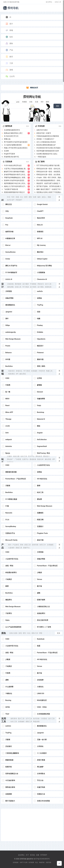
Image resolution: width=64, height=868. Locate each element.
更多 (28, 126)
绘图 (35, 197)
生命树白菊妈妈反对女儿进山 (47, 154)
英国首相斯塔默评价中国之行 (14, 192)
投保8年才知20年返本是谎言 (14, 180)
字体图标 (33, 284)
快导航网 (31, 862)
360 (42, 102)
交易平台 (25, 459)
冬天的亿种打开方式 (11, 136)
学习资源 (26, 287)
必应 (18, 102)
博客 (41, 633)
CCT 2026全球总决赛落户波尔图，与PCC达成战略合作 (49, 165)
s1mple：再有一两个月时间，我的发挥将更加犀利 (49, 177)
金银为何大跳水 (42, 130)
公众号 (10, 76)
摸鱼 (9, 43)
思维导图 (35, 545)
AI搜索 (24, 102)
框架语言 (12, 371)
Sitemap (44, 855)
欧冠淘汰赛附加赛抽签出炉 (46, 145)
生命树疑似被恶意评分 (12, 130)
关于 (27, 855)
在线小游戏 (13, 633)
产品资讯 (16, 545)
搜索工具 (29, 721)
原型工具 (28, 545)
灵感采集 (11, 284)
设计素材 (26, 284)
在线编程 (34, 371)
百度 (37, 102)
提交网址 (49, 2)
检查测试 (12, 374)
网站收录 (39, 456)
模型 (30, 197)
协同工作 (43, 545)
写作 (13, 197)
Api (17, 374)
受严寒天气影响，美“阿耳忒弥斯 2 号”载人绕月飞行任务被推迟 (49, 186)
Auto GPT (11, 200)
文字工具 (29, 719)
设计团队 (41, 287)
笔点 (37, 862)
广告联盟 (18, 459)
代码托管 (42, 371)
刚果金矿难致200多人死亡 (13, 133)
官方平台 (31, 456)
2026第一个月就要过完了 (45, 139)
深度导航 (48, 862)
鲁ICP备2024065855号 (42, 859)
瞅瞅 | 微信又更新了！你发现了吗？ (49, 189)
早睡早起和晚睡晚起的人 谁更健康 (16, 177)
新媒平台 (26, 548)
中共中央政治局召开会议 (13, 165)
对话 (9, 197)
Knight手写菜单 (9, 154)
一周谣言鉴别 (41, 157)
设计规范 (33, 287)
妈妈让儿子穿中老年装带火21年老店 (16, 186)
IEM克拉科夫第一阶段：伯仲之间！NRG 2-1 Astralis (49, 169)
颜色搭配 (11, 287)
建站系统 (23, 374)
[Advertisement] (32, 825)
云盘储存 (11, 548)
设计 (9, 24)
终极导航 (42, 862)
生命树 (6, 151)
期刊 (10, 545)
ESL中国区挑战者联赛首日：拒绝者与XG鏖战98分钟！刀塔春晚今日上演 (49, 180)
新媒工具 (19, 548)
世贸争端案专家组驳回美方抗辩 (48, 151)
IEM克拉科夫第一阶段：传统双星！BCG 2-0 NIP (49, 172)
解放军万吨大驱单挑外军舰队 (14, 172)
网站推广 (10, 459)
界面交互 (41, 284)
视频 (49, 197)
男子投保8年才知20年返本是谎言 (16, 142)
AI (8, 17)
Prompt (19, 200)
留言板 (32, 855)
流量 (38, 855)
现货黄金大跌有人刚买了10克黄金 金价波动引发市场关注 (49, 192)
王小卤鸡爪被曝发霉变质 (13, 145)
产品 (9, 50)
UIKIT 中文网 (24, 862)
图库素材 (18, 284)
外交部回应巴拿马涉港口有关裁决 (48, 148)
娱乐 (9, 57)
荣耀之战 (7, 139)
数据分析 (40, 459)
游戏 (9, 70)
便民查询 (14, 719)
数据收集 (33, 459)
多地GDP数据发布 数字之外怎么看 (16, 175)
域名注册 (16, 456)
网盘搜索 (36, 721)
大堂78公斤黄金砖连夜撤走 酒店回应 (16, 169)
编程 (39, 197)
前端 (9, 30)
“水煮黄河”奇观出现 (11, 189)
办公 (22, 197)
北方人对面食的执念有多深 (46, 142)
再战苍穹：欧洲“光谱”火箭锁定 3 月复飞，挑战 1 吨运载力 (49, 183)
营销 (22, 545)
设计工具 (48, 284)
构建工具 (49, 371)
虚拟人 (44, 197)
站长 (9, 37)
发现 (20, 633)
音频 (17, 197)
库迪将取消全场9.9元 (11, 157)
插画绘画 (48, 287)
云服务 (9, 456)
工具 (9, 63)
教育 (26, 197)
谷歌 (31, 102)
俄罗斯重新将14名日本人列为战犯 (16, 183)
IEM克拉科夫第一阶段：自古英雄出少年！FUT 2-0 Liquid (49, 175)
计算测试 (44, 719)
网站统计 (46, 456)
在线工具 (58, 2)
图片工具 (21, 719)
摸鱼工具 (35, 633)
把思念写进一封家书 (44, 133)
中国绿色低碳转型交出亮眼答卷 (48, 136)
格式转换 (36, 719)
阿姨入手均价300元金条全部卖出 (16, 148)
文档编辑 (50, 545)
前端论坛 (19, 371)
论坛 (29, 633)
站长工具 (24, 456)
